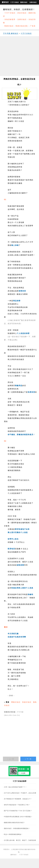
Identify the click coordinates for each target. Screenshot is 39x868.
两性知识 (30, 115)
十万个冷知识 (14, 2)
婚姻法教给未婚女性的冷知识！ (15, 823)
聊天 (20, 131)
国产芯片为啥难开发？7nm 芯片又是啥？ (18, 811)
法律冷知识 (33, 2)
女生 (10, 467)
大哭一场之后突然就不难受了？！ (15, 787)
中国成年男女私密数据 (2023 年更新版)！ (18, 817)
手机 (22, 500)
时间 (28, 369)
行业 (19, 121)
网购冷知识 (16, 702)
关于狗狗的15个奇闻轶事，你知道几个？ (18, 799)
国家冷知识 (24, 2)
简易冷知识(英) (22, 26)
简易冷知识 (9, 26)
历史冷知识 (22, 13)
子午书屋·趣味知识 (11, 33)
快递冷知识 (27, 702)
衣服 (22, 314)
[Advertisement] (19, 57)
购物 (11, 268)
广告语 (33, 26)
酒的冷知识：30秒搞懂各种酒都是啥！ (17, 828)
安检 (20, 660)
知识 (20, 105)
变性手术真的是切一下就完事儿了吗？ (17, 805)
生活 (13, 314)
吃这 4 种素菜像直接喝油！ (13, 834)
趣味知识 (5, 2)
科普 (24, 102)
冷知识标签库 (10, 19)
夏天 (10, 614)
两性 (10, 138)
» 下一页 (28, 759)
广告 (21, 320)
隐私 (28, 480)
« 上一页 (11, 759)
